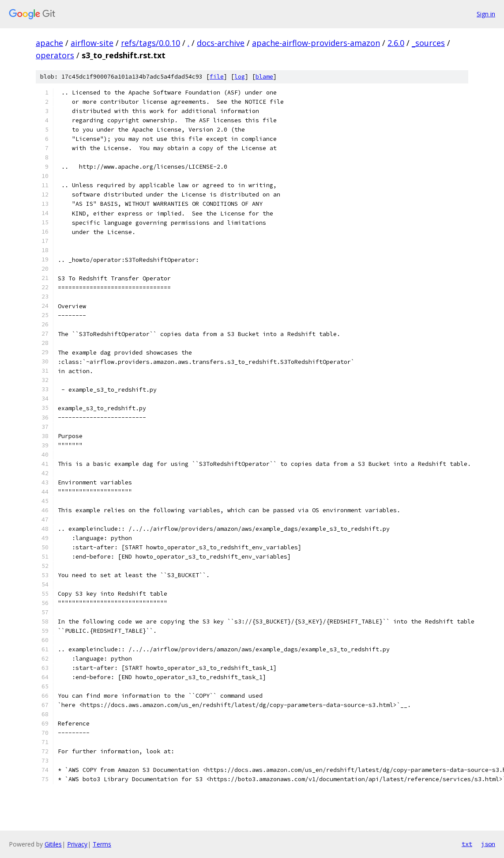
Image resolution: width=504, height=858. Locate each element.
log (240, 77)
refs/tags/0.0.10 (150, 43)
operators (55, 55)
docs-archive (221, 43)
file (217, 77)
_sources (428, 43)
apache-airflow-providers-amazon (316, 43)
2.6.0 (396, 43)
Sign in (486, 14)
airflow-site (92, 43)
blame (264, 77)
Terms (102, 844)
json (488, 844)
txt (467, 844)
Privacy (77, 844)
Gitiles (53, 844)
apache (49, 43)
